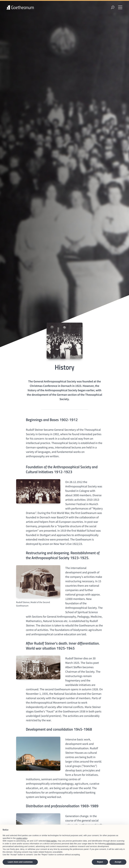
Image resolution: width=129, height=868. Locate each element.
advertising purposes (115, 844)
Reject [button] (100, 862)
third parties (51, 841)
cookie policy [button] (22, 838)
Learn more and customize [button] (20, 862)
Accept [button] (118, 862)
